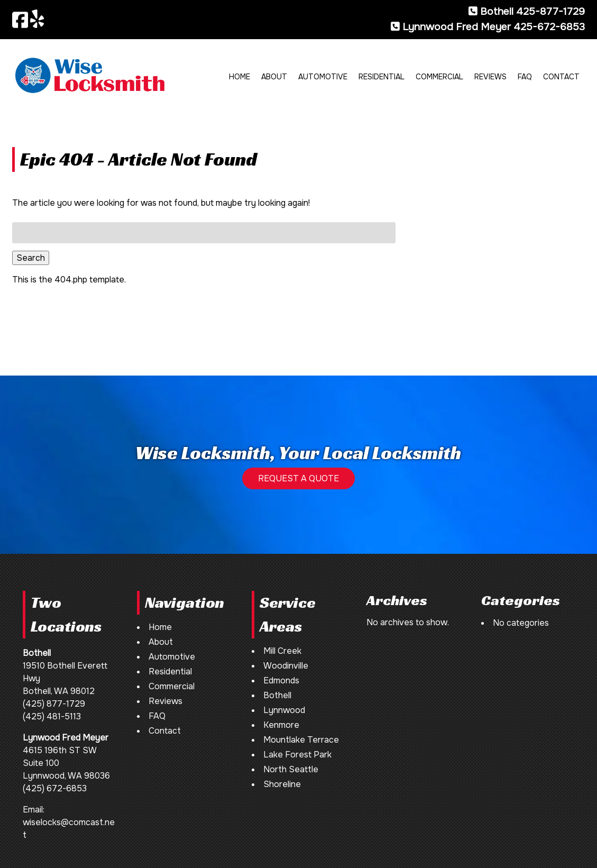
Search (31, 258)
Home (240, 77)
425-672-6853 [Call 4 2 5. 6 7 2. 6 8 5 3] (549, 27)
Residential (382, 77)
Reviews (490, 77)
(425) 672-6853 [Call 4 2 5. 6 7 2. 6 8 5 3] (55, 788)
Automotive (323, 77)
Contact (561, 77)
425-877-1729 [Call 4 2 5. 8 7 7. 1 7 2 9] (550, 11)
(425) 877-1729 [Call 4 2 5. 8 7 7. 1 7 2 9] (54, 704)
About (274, 77)
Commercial (439, 77)
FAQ (525, 77)
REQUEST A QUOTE (298, 478)
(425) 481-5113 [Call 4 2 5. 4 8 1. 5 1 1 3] (52, 716)
